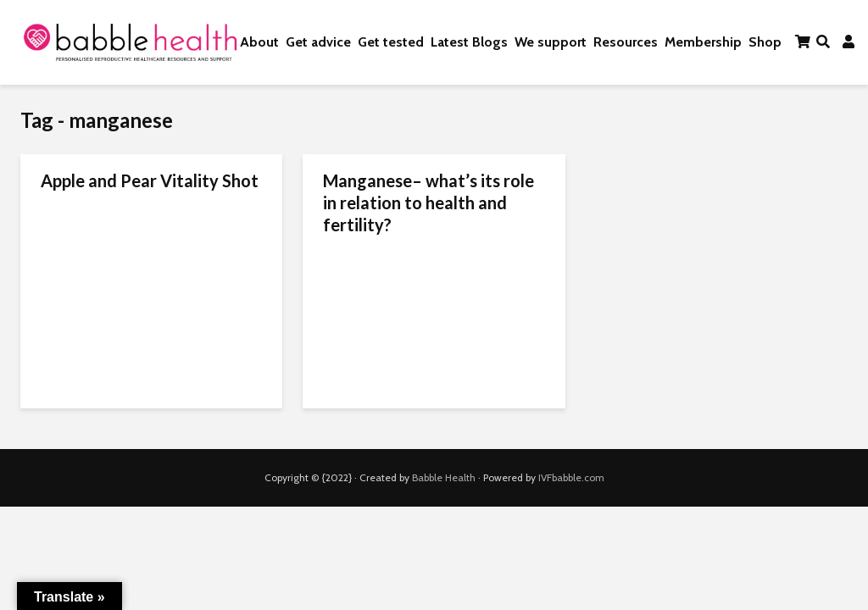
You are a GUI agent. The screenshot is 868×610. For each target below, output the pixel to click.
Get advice (318, 42)
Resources (626, 42)
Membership (703, 42)
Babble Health (444, 477)
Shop (765, 42)
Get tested (391, 42)
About (259, 42)
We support (551, 42)
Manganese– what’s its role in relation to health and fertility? (428, 202)
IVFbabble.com (571, 477)
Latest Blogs (469, 42)
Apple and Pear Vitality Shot (150, 180)
